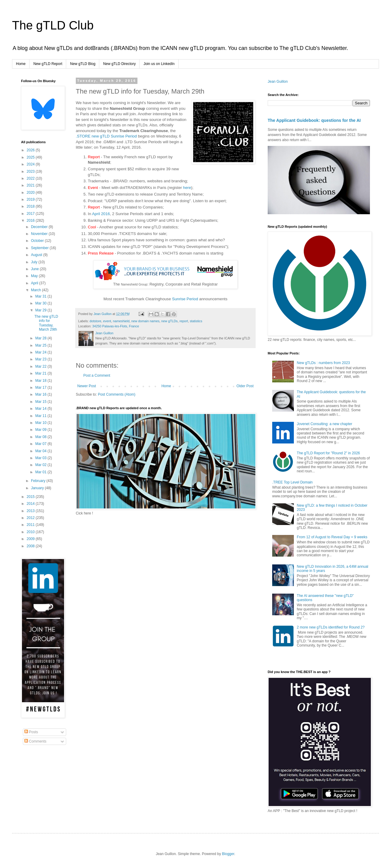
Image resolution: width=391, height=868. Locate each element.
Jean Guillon (278, 82)
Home (21, 64)
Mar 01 (41, 472)
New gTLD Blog (83, 64)
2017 (31, 214)
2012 (31, 518)
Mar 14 (41, 409)
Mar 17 (41, 388)
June (35, 269)
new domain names (145, 321)
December (40, 227)
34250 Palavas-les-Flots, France (116, 326)
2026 (31, 150)
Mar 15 (41, 402)
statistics (196, 321)
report (184, 321)
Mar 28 (41, 338)
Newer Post (87, 386)
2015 (31, 497)
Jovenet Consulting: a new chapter (325, 424)
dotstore (95, 321)
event (107, 321)
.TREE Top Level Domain (292, 482)
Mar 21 (41, 373)
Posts (31, 732)
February (39, 481)
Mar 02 (41, 465)
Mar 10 (41, 423)
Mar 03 (41, 458)
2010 (31, 532)
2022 (31, 178)
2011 (31, 525)
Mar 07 (41, 444)
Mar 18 (41, 381)
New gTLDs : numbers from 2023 (323, 363)
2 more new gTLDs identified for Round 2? (331, 627)
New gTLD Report (48, 64)
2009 (31, 539)
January (38, 488)
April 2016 (101, 214)
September (40, 248)
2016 (31, 221)
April (35, 283)
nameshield (121, 321)
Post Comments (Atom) (117, 394)
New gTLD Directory (119, 64)
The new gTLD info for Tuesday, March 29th (46, 323)
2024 (31, 164)
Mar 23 (41, 359)
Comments (35, 741)
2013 (31, 511)
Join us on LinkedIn (159, 64)
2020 (31, 193)
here (187, 188)
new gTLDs (169, 321)
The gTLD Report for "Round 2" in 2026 (328, 453)
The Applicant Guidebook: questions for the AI (314, 120)
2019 (31, 199)
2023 (31, 171)
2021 (31, 185)
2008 (31, 546)
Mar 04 (41, 451)
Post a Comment (97, 375)
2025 (31, 157)
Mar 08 (41, 437)
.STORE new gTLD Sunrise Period (106, 136)
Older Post (245, 386)
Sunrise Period (185, 299)
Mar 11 (41, 416)
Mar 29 (41, 310)
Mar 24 (41, 352)
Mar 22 (41, 366)
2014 (31, 504)
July (35, 262)
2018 (31, 206)
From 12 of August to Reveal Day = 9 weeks (332, 537)
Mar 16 (41, 394)
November (40, 234)
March (37, 290)
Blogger (228, 854)
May (35, 276)
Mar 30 (41, 303)
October (38, 241)
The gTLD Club (53, 25)
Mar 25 (41, 345)
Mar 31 (41, 296)
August (37, 255)
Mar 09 (41, 430)
